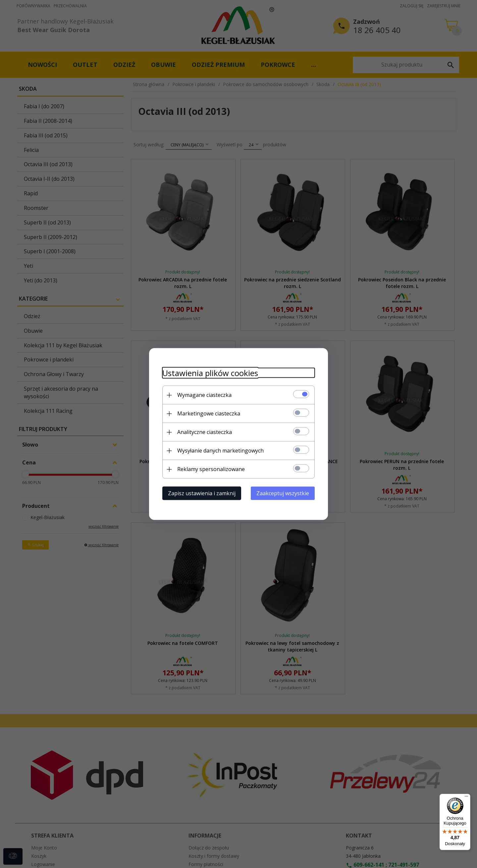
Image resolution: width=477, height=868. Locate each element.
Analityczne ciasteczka (205, 432)
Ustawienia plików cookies (210, 373)
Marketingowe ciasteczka (209, 413)
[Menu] (466, 798)
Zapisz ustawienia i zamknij (202, 493)
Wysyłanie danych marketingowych (220, 451)
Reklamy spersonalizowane (211, 469)
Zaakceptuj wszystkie (283, 493)
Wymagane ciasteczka (204, 395)
